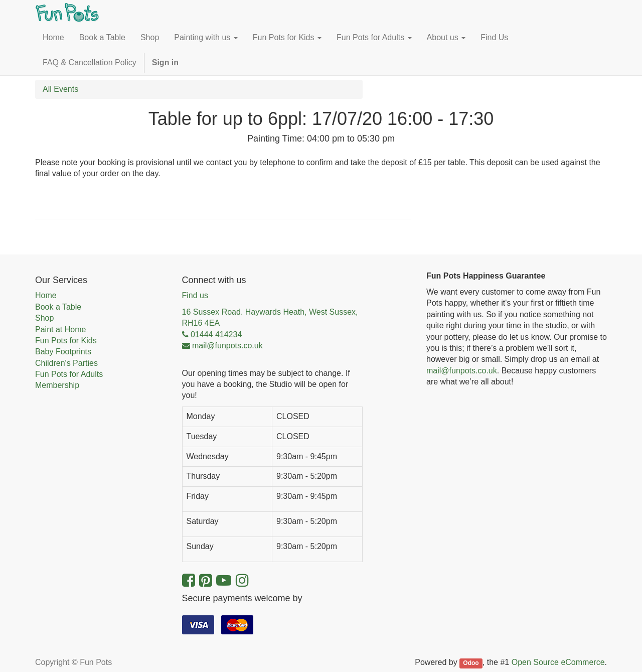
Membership (57, 385)
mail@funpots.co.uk (462, 371)
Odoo (471, 663)
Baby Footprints (63, 352)
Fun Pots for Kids (66, 341)
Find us (195, 295)
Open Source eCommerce (558, 662)
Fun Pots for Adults (69, 374)
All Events (60, 89)
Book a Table (58, 307)
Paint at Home (60, 329)
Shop (44, 318)
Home (46, 295)
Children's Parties (66, 363)
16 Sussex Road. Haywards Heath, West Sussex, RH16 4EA (270, 317)
